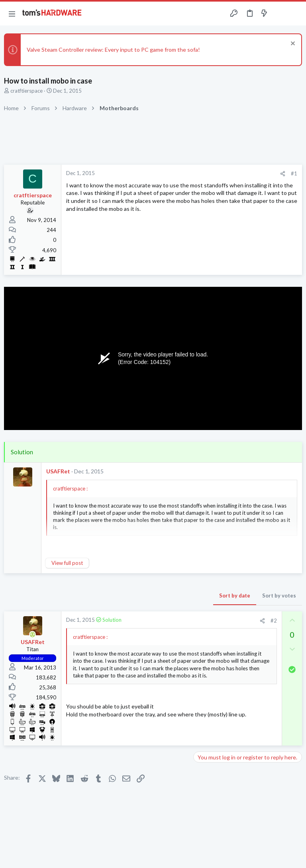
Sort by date (235, 596)
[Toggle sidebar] (280, 14)
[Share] (283, 174)
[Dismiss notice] (292, 44)
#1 (294, 173)
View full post (67, 563)
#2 (274, 621)
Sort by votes (279, 596)
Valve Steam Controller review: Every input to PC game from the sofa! (113, 50)
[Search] (295, 14)
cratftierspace (26, 91)
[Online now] (33, 634)
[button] (12, 14)
